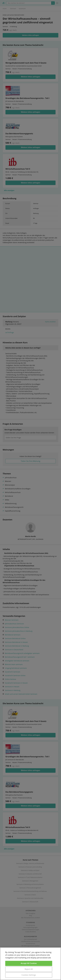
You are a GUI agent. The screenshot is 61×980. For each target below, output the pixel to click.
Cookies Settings (29, 975)
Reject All (29, 969)
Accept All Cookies (29, 963)
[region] (30, 964)
